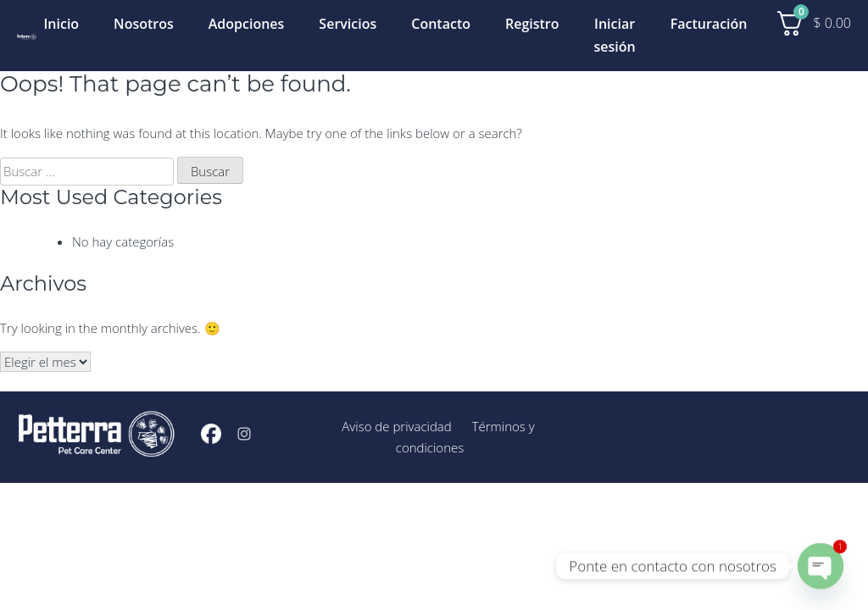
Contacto (441, 24)
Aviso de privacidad (396, 426)
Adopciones (247, 24)
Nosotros (144, 24)
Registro (532, 24)
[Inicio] (27, 35)
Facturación (709, 24)
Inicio (61, 24)
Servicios (348, 24)
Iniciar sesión (615, 35)
